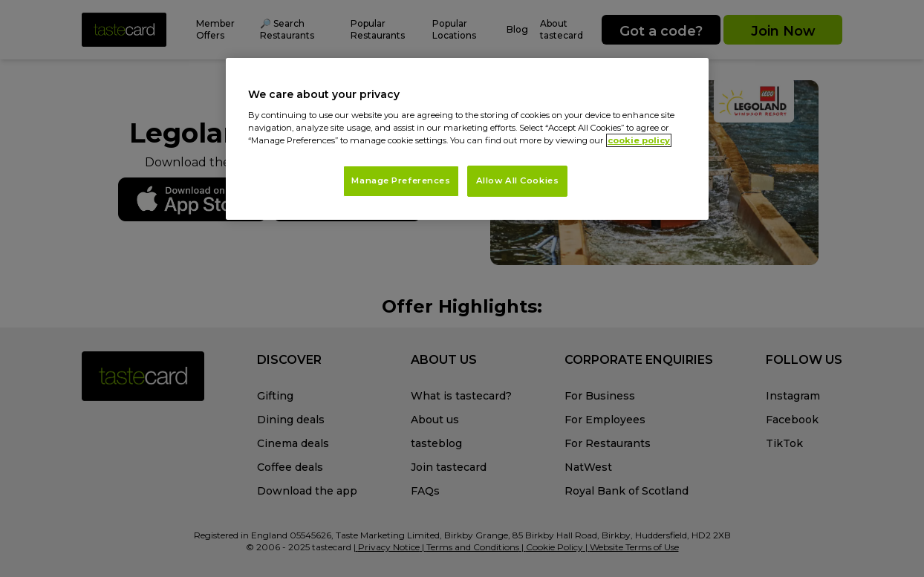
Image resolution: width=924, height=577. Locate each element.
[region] (467, 139)
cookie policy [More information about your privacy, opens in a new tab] (639, 140)
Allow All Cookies (518, 180)
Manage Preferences (401, 180)
